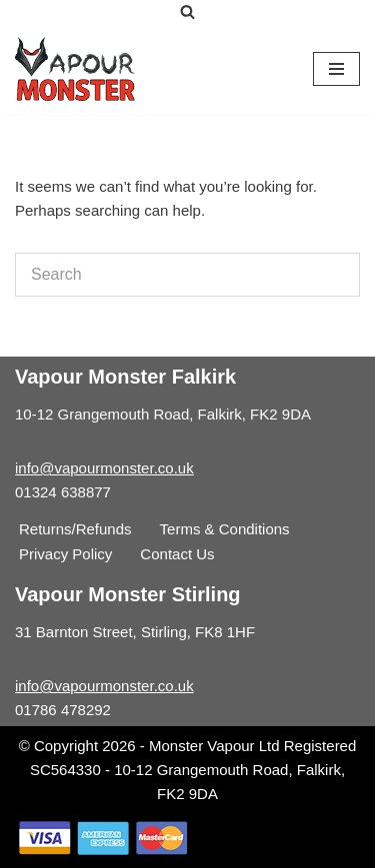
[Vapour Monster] (75, 69)
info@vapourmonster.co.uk (104, 468)
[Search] (187, 11)
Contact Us (177, 554)
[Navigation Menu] (336, 69)
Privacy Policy (65, 554)
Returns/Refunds (75, 529)
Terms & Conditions (225, 529)
